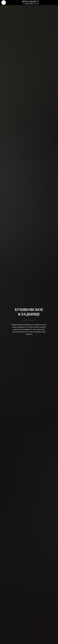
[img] (4, 3)
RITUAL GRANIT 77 (31, 1)
